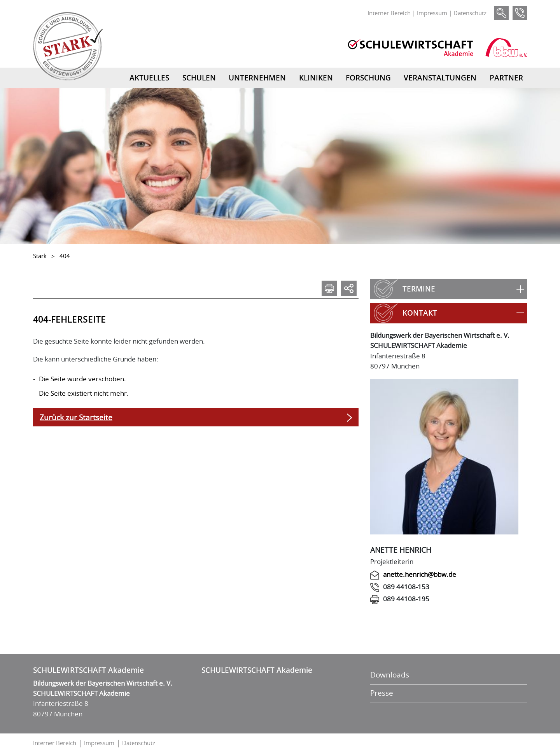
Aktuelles (149, 78)
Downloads (390, 675)
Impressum (432, 13)
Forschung (368, 78)
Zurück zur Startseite (76, 417)
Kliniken (316, 78)
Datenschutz (470, 13)
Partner (506, 78)
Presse (382, 693)
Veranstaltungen (440, 78)
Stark (40, 256)
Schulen (199, 78)
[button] (449, 289)
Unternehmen (257, 78)
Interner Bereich (389, 13)
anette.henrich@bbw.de (420, 574)
